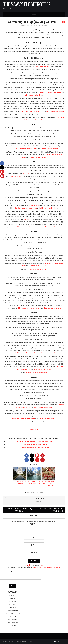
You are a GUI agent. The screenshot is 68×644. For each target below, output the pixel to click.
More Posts (38, 502)
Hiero (56, 641)
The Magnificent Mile (43, 67)
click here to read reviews (34, 95)
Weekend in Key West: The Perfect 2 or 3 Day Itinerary (19, 510)
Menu (34, 14)
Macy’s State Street (16, 176)
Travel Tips (13, 625)
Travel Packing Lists (13, 622)
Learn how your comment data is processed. (47, 568)
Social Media (13, 604)
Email (34, 545)
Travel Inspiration (13, 619)
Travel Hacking (13, 616)
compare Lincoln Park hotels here (36, 373)
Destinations (31, 492)
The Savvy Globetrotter (27, 5)
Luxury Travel (13, 602)
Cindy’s (27, 219)
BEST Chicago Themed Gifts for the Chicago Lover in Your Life (48, 483)
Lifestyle (13, 599)
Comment (34, 524)
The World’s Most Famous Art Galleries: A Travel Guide (50, 510)
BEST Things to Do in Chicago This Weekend (34, 482)
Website (34, 552)
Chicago (41, 492)
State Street (26, 174)
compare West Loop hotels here (37, 269)
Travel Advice (13, 607)
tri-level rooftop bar (34, 205)
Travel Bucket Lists (13, 610)
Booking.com (34, 430)
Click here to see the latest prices (50, 92)
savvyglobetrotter (42, 26)
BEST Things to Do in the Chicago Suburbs (20, 482)
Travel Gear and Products (13, 613)
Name (34, 538)
